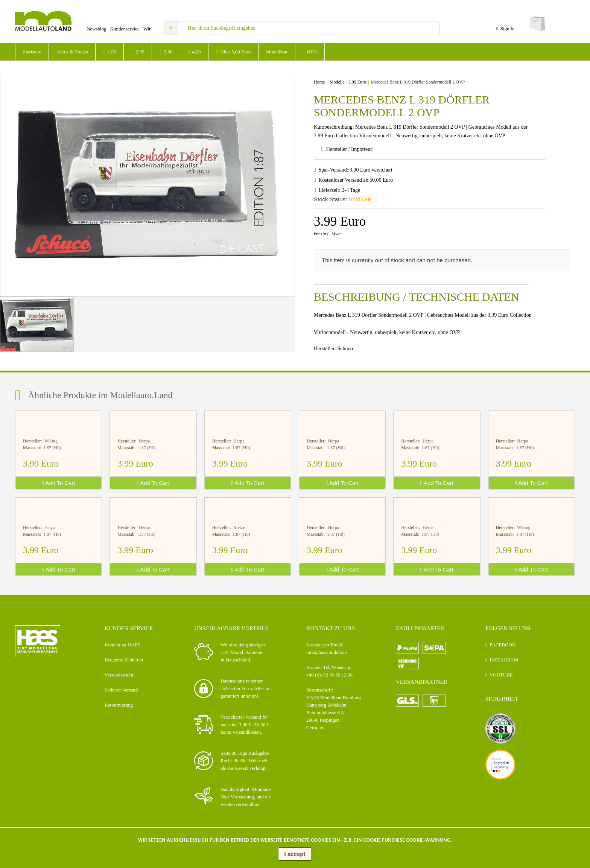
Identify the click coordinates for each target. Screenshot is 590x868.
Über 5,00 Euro (233, 52)
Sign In (505, 28)
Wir (147, 29)
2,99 (138, 52)
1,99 (109, 52)
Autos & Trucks (72, 52)
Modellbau (277, 52)
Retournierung (119, 705)
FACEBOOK (503, 645)
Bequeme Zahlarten (124, 660)
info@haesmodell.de (327, 652)
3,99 (166, 52)
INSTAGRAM (504, 660)
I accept (295, 854)
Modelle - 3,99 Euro (348, 82)
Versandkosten (119, 675)
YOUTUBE (501, 675)
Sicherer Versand (121, 690)
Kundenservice (125, 29)
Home (319, 82)
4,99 (194, 52)
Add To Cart (59, 483)
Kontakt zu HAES (122, 645)
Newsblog (97, 29)
